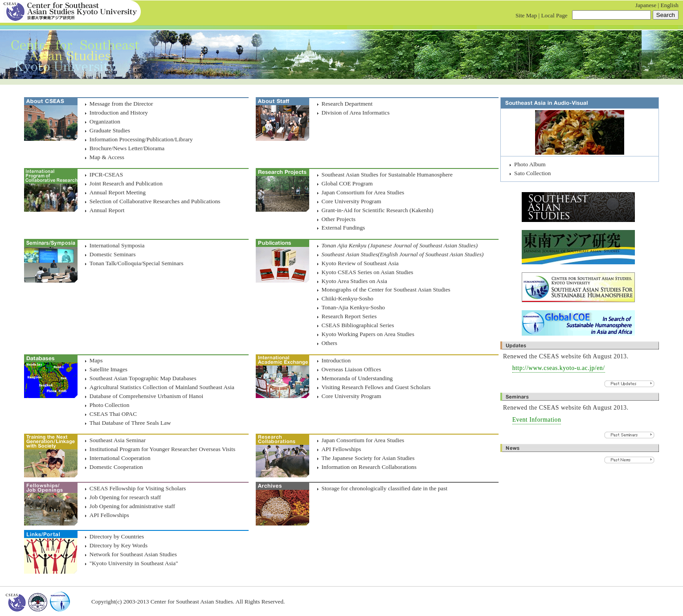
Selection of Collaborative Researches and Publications (155, 201)
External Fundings (344, 228)
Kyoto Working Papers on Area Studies (368, 334)
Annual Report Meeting (118, 192)
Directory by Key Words (119, 545)
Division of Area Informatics (356, 113)
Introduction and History (119, 113)
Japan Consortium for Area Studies (363, 192)
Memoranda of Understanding (357, 378)
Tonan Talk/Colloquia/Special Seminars (137, 263)
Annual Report (107, 210)
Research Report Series (349, 316)
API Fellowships (341, 449)
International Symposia (117, 245)
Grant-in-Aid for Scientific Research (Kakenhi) (378, 210)
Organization (105, 121)
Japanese (646, 5)
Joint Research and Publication (126, 183)
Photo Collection (110, 405)
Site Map (526, 15)
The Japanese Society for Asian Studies (368, 458)
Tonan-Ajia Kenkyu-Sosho (353, 307)
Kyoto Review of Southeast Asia (360, 263)
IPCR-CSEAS (106, 175)
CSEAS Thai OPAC (113, 414)
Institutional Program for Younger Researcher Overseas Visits (162, 449)
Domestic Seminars (113, 254)
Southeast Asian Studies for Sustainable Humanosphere (387, 175)
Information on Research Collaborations (369, 467)
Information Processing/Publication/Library (141, 139)
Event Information (537, 420)
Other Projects (339, 219)
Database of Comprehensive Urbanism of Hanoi (146, 396)
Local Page (554, 15)
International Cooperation (120, 458)
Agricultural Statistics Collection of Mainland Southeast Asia (162, 387)
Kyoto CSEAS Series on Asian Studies (368, 272)
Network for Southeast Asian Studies (133, 554)
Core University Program (352, 201)
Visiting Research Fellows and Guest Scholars (376, 387)
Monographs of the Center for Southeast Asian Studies (386, 290)
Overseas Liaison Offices (352, 369)
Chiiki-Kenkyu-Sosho (348, 298)
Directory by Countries (117, 536)
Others (329, 343)
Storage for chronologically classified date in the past (385, 488)
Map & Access (107, 157)
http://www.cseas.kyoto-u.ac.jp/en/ (559, 368)
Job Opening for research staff (125, 497)
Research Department (347, 104)
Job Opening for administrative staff (132, 506)
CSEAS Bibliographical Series (358, 325)
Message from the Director (121, 104)
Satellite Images (108, 369)
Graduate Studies (110, 130)
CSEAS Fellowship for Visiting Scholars (138, 488)
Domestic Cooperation (116, 467)
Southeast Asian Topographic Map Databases (143, 378)
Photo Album (530, 164)
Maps (96, 360)
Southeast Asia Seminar (118, 440)
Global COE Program (347, 183)
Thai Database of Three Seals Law (130, 423)
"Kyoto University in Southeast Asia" (134, 563)
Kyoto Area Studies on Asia (354, 281)
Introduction (336, 360)
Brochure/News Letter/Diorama (127, 148)
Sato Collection (532, 173)
